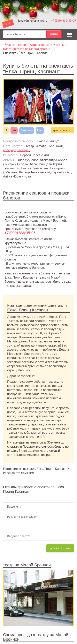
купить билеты (62, 130)
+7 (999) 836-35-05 (64, 21)
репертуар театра (16, 150)
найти (54, 34)
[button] (70, 34)
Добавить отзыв (60, 548)
